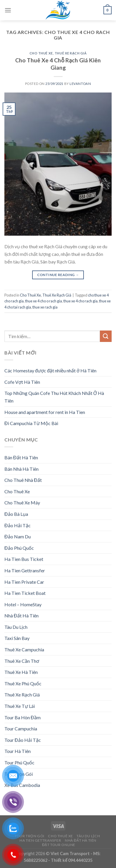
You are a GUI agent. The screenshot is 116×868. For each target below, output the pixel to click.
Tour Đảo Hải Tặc (23, 740)
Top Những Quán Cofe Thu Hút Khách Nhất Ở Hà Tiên (54, 397)
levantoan (80, 84)
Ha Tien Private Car (24, 582)
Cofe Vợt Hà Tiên (22, 382)
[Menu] (8, 10)
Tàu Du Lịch (16, 627)
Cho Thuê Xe (41, 53)
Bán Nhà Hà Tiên (21, 469)
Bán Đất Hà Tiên (21, 457)
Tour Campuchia (21, 729)
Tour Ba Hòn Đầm (22, 717)
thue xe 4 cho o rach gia (44, 301)
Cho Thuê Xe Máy (22, 503)
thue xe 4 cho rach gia (80, 301)
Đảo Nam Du (18, 536)
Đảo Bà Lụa (16, 514)
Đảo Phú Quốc (19, 548)
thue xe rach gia (45, 307)
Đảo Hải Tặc (18, 525)
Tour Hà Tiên (18, 751)
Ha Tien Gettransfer (25, 570)
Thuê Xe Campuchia (24, 649)
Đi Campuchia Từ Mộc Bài (31, 423)
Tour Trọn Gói (30, 836)
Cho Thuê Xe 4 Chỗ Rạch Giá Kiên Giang (58, 64)
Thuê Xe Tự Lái (20, 706)
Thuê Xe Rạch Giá (71, 53)
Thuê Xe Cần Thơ (22, 661)
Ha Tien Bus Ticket (24, 559)
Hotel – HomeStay (23, 604)
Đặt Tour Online (59, 845)
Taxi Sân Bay (17, 638)
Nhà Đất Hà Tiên (21, 616)
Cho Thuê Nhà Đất (23, 480)
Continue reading (58, 275)
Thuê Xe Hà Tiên (21, 672)
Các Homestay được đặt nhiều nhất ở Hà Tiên (50, 370)
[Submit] (106, 336)
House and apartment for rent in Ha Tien (45, 412)
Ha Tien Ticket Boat (25, 593)
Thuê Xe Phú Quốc (23, 683)
